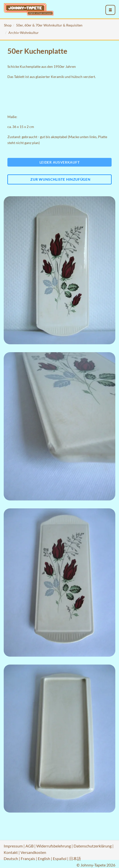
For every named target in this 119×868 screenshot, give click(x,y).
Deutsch (11, 858)
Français (28, 858)
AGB (30, 846)
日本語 (75, 858)
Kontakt (11, 852)
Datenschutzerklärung (93, 846)
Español (60, 858)
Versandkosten (33, 852)
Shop (8, 25)
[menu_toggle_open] (110, 10)
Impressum (13, 846)
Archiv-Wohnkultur (24, 33)
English (44, 858)
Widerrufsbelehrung (54, 846)
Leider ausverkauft (60, 162)
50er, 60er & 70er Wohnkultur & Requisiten (49, 25)
